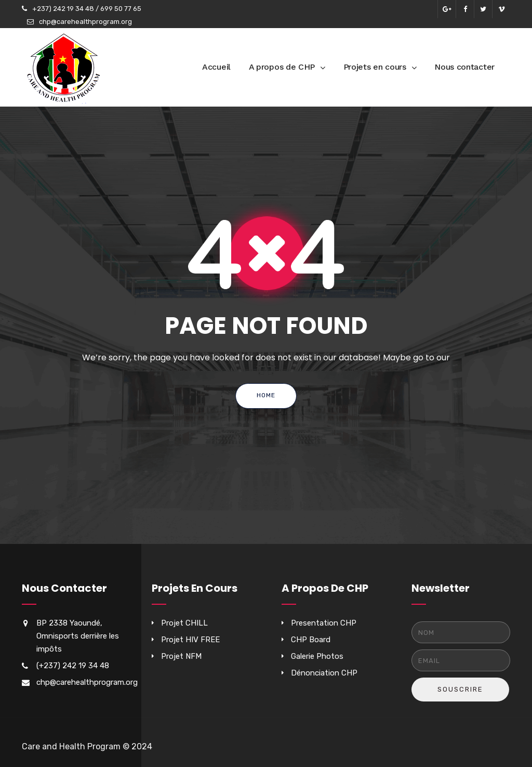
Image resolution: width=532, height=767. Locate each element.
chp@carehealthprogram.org (85, 22)
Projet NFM (181, 656)
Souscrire (460, 689)
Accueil (216, 67)
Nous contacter (464, 67)
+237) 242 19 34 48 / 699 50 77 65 (87, 9)
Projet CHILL (184, 623)
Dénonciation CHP (324, 673)
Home (266, 395)
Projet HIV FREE (190, 640)
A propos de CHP (282, 67)
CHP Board (311, 640)
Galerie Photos (317, 656)
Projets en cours (375, 67)
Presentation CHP (324, 623)
